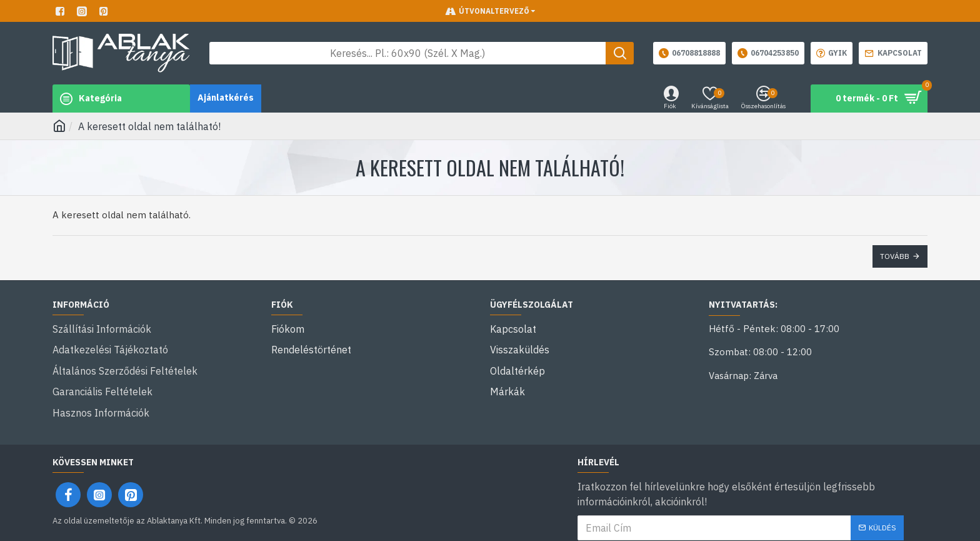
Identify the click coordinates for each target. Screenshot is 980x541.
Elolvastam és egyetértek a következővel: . (741, 521)
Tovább (895, 256)
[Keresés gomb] (620, 53)
